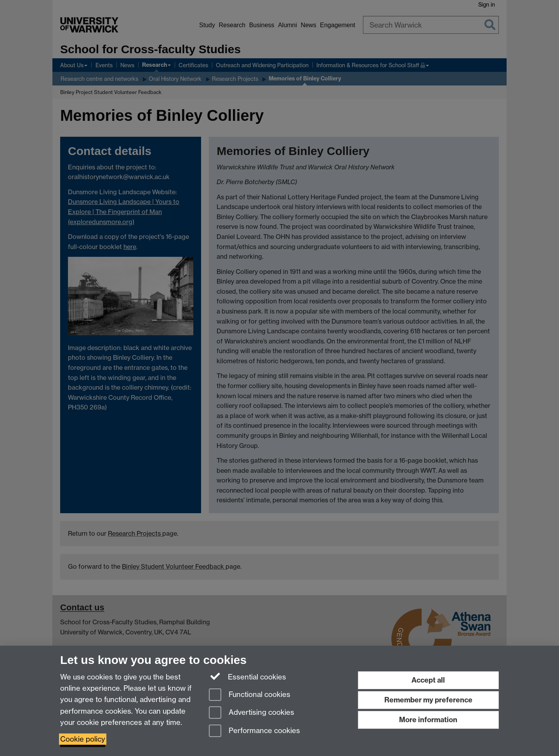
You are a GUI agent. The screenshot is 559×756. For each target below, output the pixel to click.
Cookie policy (83, 739)
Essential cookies (247, 676)
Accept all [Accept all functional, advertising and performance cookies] (428, 680)
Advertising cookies (252, 713)
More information (428, 720)
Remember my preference (428, 700)
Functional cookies (250, 695)
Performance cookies (254, 731)
